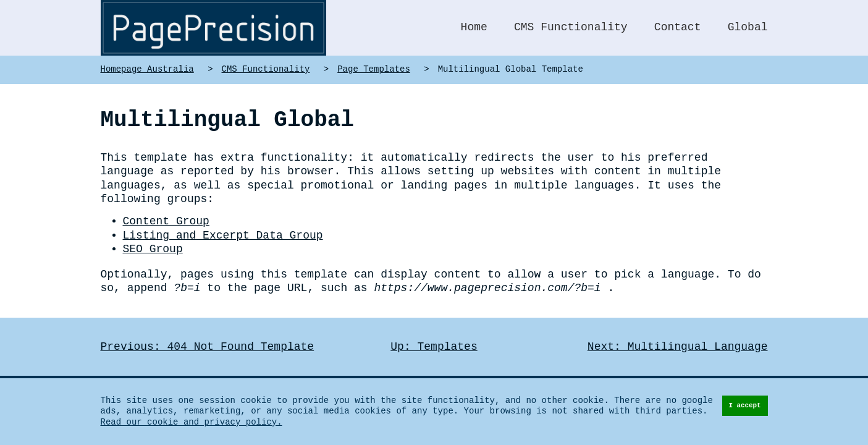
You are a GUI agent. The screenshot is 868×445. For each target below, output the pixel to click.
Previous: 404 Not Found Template (208, 333)
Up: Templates (434, 333)
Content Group (166, 208)
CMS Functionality (571, 28)
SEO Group (153, 235)
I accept (744, 406)
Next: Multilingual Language (678, 333)
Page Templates (374, 70)
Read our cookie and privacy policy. (192, 422)
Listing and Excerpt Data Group (223, 221)
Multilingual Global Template (511, 70)
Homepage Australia (147, 70)
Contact (678, 28)
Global (748, 28)
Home (474, 28)
